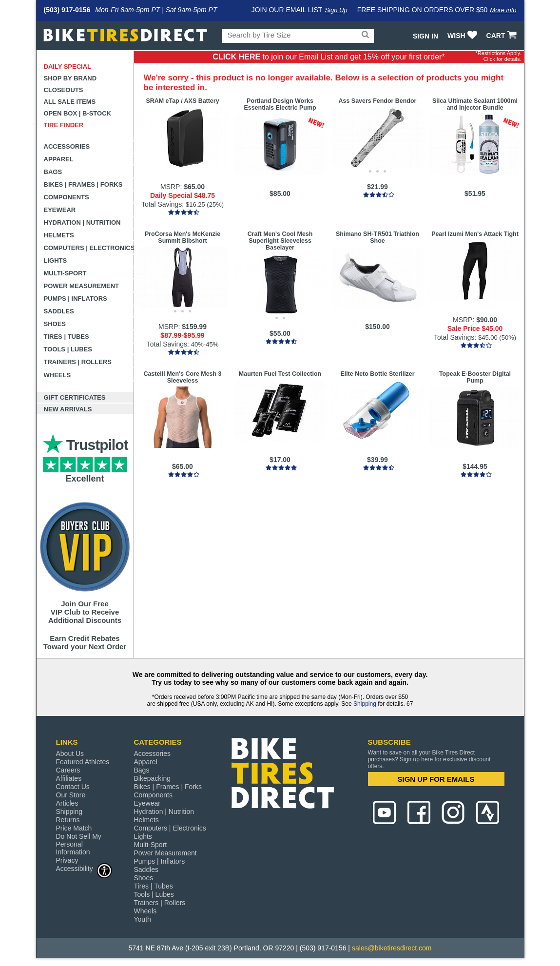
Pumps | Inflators (76, 299)
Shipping (365, 704)
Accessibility (84, 868)
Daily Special (68, 67)
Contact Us (73, 787)
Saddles (59, 311)
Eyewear (60, 210)
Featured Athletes (83, 762)
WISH (463, 36)
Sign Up (336, 10)
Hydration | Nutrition (82, 222)
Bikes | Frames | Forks (83, 184)
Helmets (59, 235)
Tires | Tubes (67, 337)
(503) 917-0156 (67, 10)
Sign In (425, 36)
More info (503, 10)
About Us (70, 753)
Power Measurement (82, 286)
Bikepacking (153, 778)
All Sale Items (70, 102)
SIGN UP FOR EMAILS (436, 779)
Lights (56, 261)
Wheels (58, 375)
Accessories (67, 146)
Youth (143, 919)
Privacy (67, 860)
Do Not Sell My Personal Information (79, 844)
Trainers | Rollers (78, 362)
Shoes (55, 324)
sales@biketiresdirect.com (392, 948)
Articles (67, 803)
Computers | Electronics (89, 248)
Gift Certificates (75, 397)
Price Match (74, 828)
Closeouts (64, 90)
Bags (53, 172)
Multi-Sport (65, 273)
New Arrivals (68, 409)
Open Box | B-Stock (77, 113)
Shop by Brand (70, 78)
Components (67, 197)
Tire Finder (64, 125)
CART (503, 36)
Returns (68, 820)
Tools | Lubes (68, 349)
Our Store (71, 795)
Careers (68, 770)
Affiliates (69, 778)
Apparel (59, 159)
